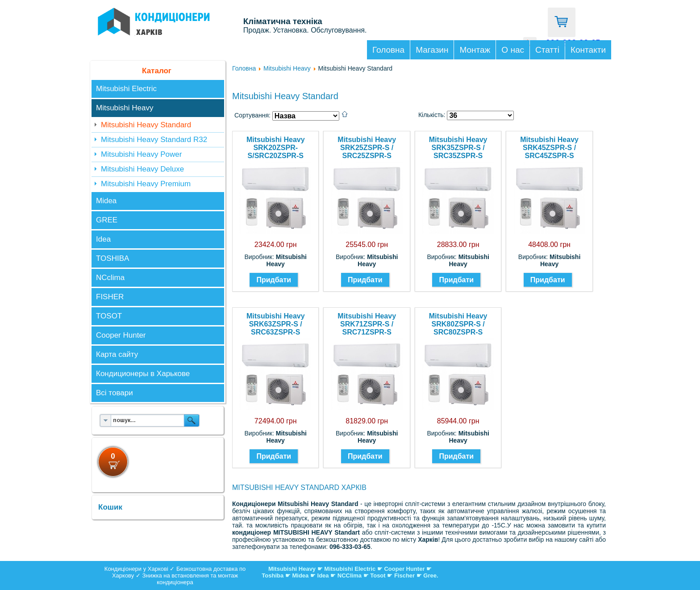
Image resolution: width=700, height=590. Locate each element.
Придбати (274, 280)
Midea (106, 201)
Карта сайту (117, 354)
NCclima (110, 278)
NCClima (350, 575)
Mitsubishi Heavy (125, 108)
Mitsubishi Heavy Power (141, 154)
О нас (513, 50)
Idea (103, 239)
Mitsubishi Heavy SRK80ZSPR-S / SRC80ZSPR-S (458, 324)
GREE (107, 220)
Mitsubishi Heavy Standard (146, 125)
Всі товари (115, 393)
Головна (388, 50)
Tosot (379, 575)
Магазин (432, 50)
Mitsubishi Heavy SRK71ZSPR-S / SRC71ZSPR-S (367, 324)
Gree (430, 575)
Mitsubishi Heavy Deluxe (142, 169)
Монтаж (475, 50)
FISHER (110, 297)
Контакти (588, 50)
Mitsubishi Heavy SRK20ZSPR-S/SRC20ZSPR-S (276, 148)
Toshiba (273, 575)
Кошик (110, 507)
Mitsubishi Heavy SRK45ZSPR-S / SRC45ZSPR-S (549, 148)
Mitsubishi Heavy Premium (146, 184)
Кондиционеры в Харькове (143, 374)
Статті (547, 50)
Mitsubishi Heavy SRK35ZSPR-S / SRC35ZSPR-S (458, 148)
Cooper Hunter (121, 335)
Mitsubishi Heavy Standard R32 (154, 140)
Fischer (404, 575)
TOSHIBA (112, 258)
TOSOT (109, 316)
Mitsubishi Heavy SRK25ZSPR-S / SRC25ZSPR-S (367, 148)
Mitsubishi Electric (126, 89)
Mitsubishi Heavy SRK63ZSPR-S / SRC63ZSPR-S (276, 324)
